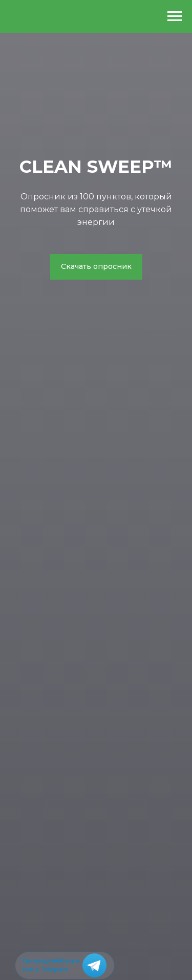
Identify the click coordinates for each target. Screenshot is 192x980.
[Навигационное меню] (175, 16)
